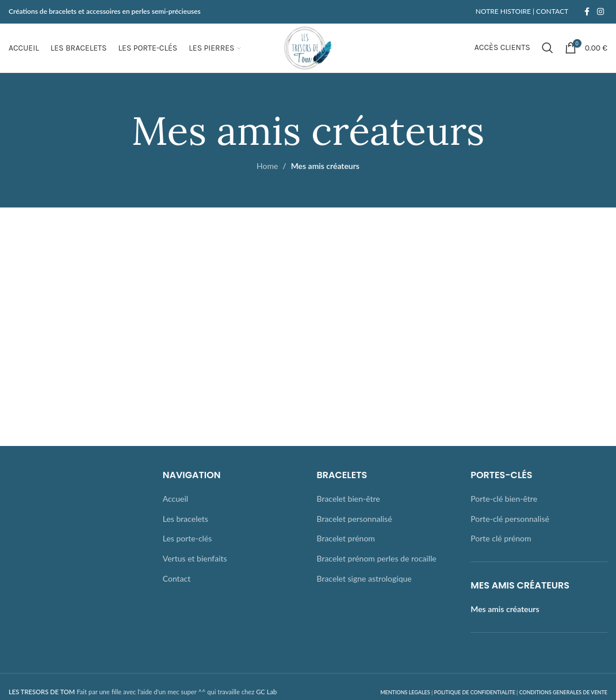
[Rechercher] (548, 54)
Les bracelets (185, 530)
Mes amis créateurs (505, 621)
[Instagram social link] (600, 12)
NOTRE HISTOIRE (503, 12)
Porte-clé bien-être (504, 510)
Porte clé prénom (501, 550)
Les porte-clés (188, 550)
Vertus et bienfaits (195, 570)
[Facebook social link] (587, 12)
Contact (177, 590)
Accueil (175, 510)
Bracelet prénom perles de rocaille (377, 570)
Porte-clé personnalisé (510, 530)
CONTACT (551, 12)
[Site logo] (308, 53)
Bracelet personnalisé (355, 530)
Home (267, 178)
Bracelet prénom (346, 550)
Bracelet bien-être (349, 510)
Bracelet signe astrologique (364, 590)
